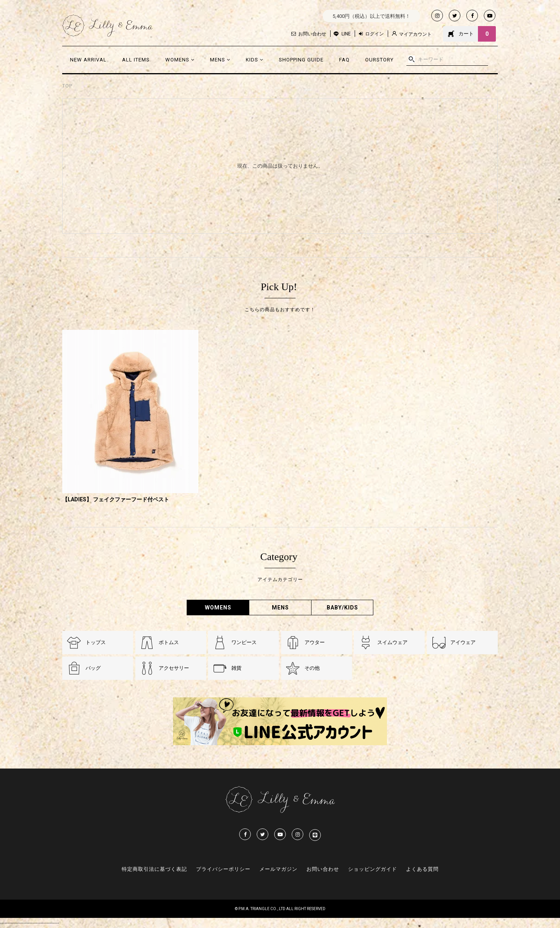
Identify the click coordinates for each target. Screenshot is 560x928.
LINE (346, 34)
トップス (96, 642)
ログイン (371, 34)
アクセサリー (174, 668)
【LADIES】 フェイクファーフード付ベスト (116, 499)
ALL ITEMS (136, 60)
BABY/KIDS (342, 608)
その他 (312, 668)
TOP (67, 86)
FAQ (344, 60)
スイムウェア (392, 642)
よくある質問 (422, 869)
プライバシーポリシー (223, 869)
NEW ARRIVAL (88, 60)
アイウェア (463, 642)
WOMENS (180, 60)
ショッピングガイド (373, 869)
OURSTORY (379, 60)
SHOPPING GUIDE (301, 60)
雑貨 (236, 668)
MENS (220, 60)
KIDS (255, 60)
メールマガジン (278, 869)
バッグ (93, 668)
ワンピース (244, 642)
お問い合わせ (309, 34)
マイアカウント (412, 34)
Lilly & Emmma (107, 26)
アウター (315, 642)
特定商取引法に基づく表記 (154, 869)
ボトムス (169, 642)
